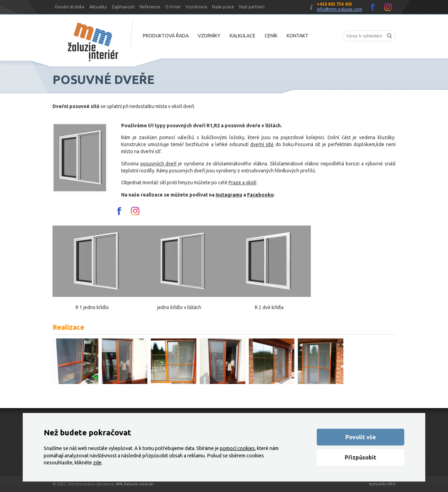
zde (97, 463)
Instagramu (229, 195)
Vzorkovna (196, 7)
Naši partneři (252, 7)
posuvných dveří (159, 164)
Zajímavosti (123, 7)
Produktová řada (166, 36)
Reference (150, 7)
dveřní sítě (262, 144)
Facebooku (260, 195)
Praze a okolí (242, 183)
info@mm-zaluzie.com (339, 9)
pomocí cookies (237, 448)
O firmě (173, 7)
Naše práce (223, 7)
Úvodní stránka (70, 7)
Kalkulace (243, 36)
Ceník (271, 36)
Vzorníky (209, 36)
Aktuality (98, 7)
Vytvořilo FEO (382, 484)
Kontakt (297, 36)
